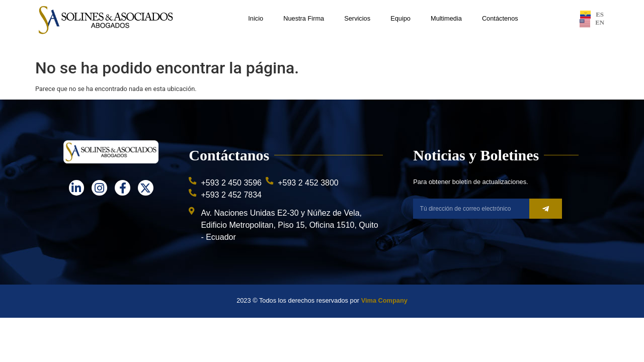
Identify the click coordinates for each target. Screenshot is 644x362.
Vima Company (384, 300)
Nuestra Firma (304, 18)
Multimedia (446, 18)
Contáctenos (500, 18)
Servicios (357, 18)
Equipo (400, 18)
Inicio (256, 18)
